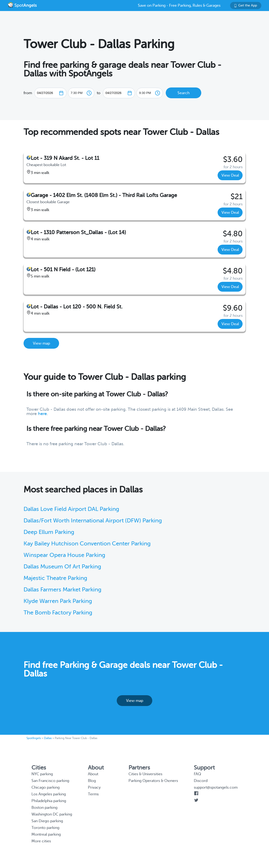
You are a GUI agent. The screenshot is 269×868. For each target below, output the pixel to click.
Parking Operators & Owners (153, 781)
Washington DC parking (52, 814)
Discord (201, 781)
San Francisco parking (50, 781)
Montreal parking (46, 834)
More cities (41, 841)
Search (183, 93)
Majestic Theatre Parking (55, 578)
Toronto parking (45, 828)
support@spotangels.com (216, 787)
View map (41, 343)
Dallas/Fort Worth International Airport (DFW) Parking (93, 521)
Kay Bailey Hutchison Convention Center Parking (87, 544)
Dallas (48, 738)
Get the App (246, 5)
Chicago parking (46, 787)
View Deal (230, 175)
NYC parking (42, 774)
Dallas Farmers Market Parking (62, 590)
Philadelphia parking (49, 801)
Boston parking (44, 808)
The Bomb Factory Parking (58, 613)
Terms (93, 794)
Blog (92, 781)
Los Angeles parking (49, 794)
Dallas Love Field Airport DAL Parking (71, 509)
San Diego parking (47, 821)
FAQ (197, 774)
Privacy (94, 787)
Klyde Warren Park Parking (58, 601)
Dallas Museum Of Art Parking (62, 567)
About (93, 774)
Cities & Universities (145, 774)
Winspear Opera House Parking (64, 555)
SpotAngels (34, 738)
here (42, 414)
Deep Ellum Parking (49, 532)
